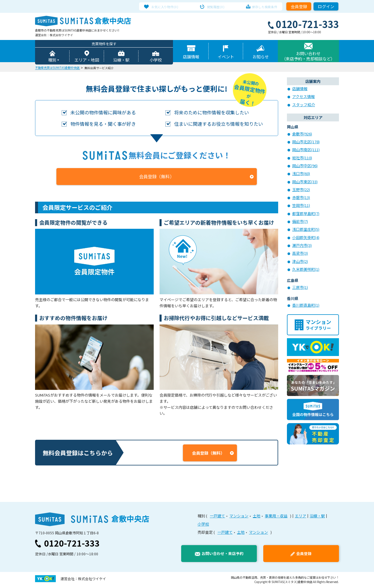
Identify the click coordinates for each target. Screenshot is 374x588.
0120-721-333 (72, 544)
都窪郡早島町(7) (306, 214)
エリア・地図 (87, 61)
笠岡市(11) (301, 206)
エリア (301, 517)
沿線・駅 (121, 61)
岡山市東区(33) (305, 183)
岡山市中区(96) (305, 166)
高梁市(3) (300, 254)
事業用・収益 (276, 517)
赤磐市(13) (301, 198)
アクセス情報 (303, 97)
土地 (257, 517)
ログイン (326, 6)
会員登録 (299, 6)
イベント (226, 57)
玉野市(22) (301, 190)
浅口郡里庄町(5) (306, 230)
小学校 (156, 61)
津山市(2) (300, 262)
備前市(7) (300, 222)
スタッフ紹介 (304, 105)
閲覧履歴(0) (216, 6)
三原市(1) (300, 288)
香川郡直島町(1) (306, 306)
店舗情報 (191, 57)
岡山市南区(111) (306, 150)
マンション (239, 517)
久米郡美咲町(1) (306, 270)
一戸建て (217, 517)
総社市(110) (302, 159)
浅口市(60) (301, 174)
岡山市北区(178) (306, 143)
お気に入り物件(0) (170, 6)
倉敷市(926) (302, 135)
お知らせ (261, 57)
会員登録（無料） (157, 177)
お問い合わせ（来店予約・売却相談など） (308, 57)
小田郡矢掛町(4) (306, 238)
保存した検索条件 (260, 6)
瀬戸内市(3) (302, 246)
